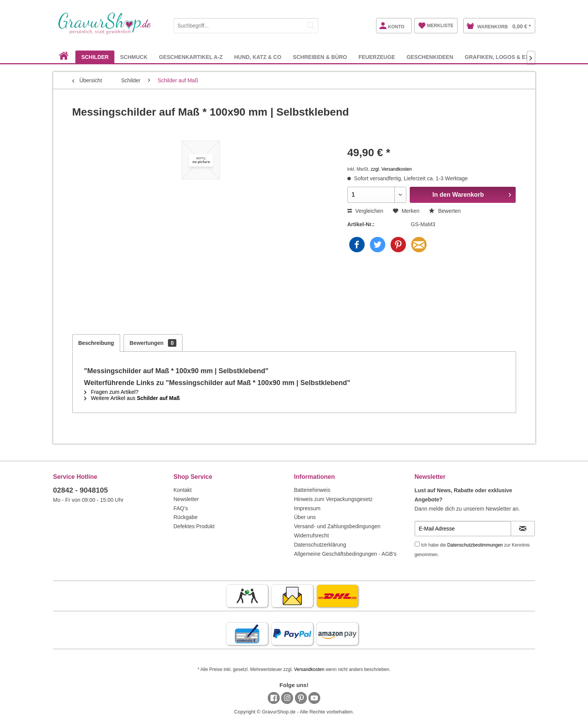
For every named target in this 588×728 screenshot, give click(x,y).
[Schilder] (95, 57)
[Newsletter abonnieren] (523, 529)
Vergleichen (365, 211)
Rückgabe (186, 517)
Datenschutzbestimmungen (475, 545)
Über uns (305, 517)
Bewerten (445, 211)
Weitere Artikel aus (132, 398)
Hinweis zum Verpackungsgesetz (333, 499)
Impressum (307, 508)
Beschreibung (96, 343)
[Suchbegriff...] (246, 26)
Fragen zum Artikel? (111, 392)
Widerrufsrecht (312, 535)
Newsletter (186, 499)
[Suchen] (311, 26)
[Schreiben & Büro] (320, 57)
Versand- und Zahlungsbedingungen (337, 526)
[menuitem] (246, 24)
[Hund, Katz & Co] (258, 57)
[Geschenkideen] (430, 57)
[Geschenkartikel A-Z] (191, 57)
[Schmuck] (134, 57)
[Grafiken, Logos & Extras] (504, 57)
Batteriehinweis (312, 490)
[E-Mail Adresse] (463, 529)
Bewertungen (153, 343)
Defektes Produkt (194, 526)
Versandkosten (309, 669)
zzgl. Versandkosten (391, 169)
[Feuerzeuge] (377, 57)
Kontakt (183, 490)
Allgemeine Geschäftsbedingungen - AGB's (345, 554)
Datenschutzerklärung (320, 545)
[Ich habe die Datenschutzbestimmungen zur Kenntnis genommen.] (417, 544)
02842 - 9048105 (81, 490)
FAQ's (181, 508)
